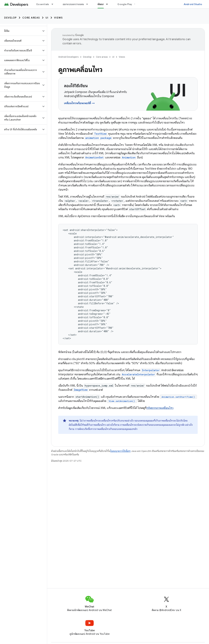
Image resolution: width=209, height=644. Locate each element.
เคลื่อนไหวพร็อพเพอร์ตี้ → (79, 103)
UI (47, 18)
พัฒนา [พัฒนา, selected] (101, 4)
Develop (10, 18)
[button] (21, 31)
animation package (98, 138)
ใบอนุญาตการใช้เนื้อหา (120, 451)
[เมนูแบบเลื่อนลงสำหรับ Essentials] (54, 4)
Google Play (125, 4)
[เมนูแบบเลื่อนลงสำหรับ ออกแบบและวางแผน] (89, 4)
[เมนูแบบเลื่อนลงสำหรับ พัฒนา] (109, 4)
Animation (129, 157)
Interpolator (151, 370)
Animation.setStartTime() (178, 397)
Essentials (43, 4)
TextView (100, 134)
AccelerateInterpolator (138, 374)
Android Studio (193, 4)
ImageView (81, 390)
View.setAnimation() (122, 401)
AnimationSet (94, 157)
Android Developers (68, 57)
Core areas (31, 18)
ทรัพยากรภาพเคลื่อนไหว (160, 408)
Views (58, 18)
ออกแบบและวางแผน (73, 4)
